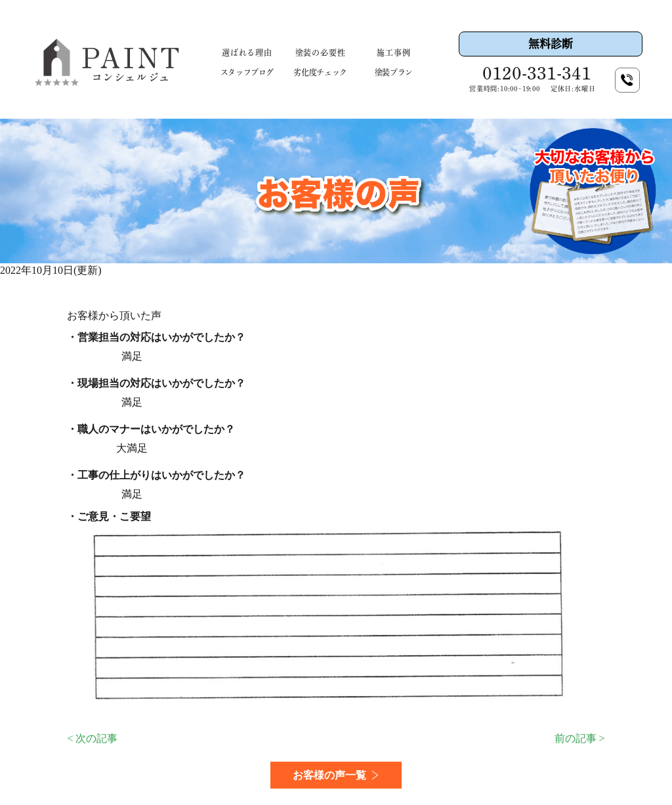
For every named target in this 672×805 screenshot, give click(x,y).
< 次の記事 (92, 738)
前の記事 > (580, 738)
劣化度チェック (320, 72)
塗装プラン (394, 72)
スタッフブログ (247, 72)
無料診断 (551, 44)
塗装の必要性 (321, 53)
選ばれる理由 (247, 53)
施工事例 (393, 53)
